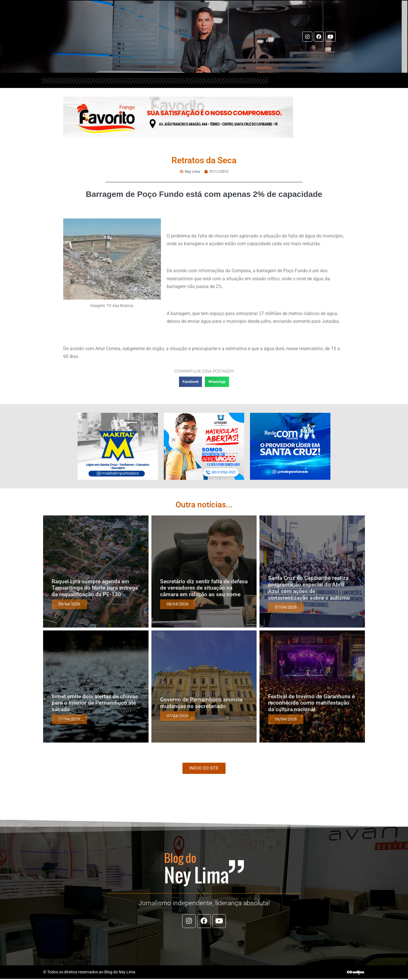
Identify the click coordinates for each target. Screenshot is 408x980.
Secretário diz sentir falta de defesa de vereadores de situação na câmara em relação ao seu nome (204, 588)
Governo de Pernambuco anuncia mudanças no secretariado (201, 703)
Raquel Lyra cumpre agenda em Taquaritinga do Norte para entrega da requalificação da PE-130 (95, 588)
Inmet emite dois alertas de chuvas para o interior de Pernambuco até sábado (95, 703)
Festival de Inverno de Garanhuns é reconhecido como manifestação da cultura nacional (311, 703)
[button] (190, 382)
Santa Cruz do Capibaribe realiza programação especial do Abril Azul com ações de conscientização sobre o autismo (309, 588)
